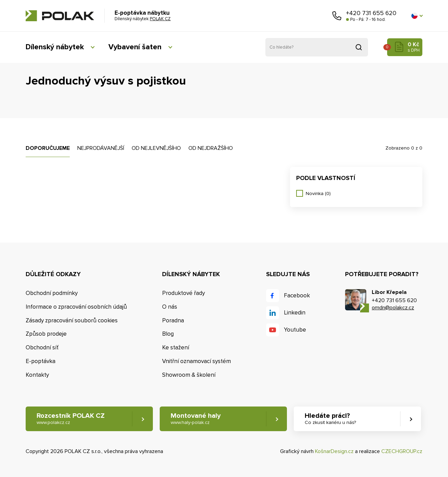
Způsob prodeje (46, 334)
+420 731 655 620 (371, 13)
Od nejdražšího (211, 148)
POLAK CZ (60, 16)
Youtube (295, 330)
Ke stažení (176, 347)
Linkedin (295, 313)
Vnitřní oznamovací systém (196, 361)
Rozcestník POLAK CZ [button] (71, 419)
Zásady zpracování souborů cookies (72, 320)
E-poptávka (41, 361)
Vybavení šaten (135, 47)
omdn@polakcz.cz (393, 308)
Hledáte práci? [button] (330, 419)
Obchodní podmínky (52, 293)
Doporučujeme (48, 148)
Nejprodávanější (101, 148)
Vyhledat (359, 47)
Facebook (297, 295)
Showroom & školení (189, 375)
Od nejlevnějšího (156, 148)
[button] (417, 16)
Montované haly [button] (196, 419)
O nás (170, 307)
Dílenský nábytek (55, 47)
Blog (168, 334)
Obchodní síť (42, 347)
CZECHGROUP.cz (402, 451)
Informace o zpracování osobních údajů (76, 307)
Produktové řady (183, 293)
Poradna (173, 320)
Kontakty (37, 375)
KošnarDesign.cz (334, 451)
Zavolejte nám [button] (337, 16)
